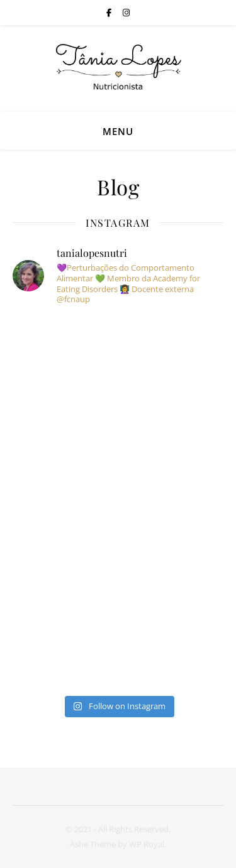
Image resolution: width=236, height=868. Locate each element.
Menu (118, 131)
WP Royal (147, 844)
